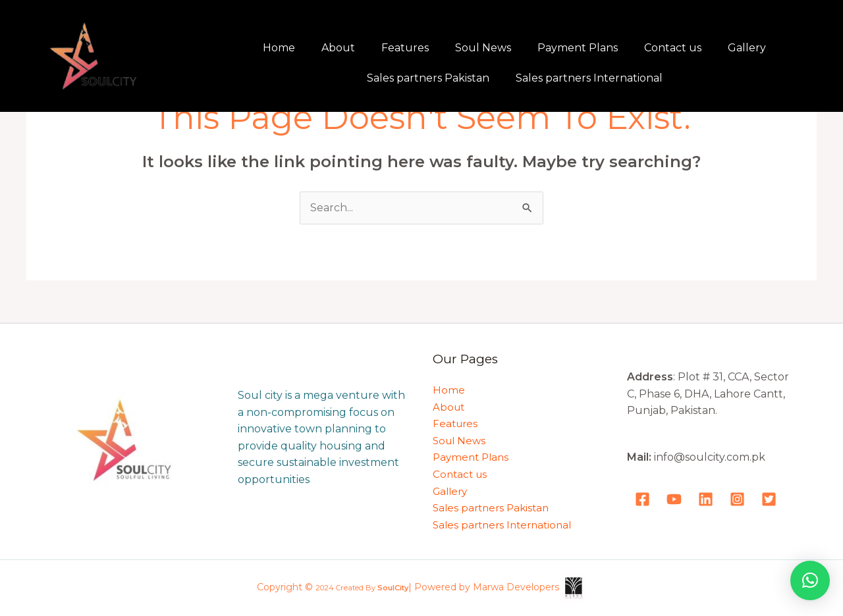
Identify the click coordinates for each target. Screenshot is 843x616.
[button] (810, 580)
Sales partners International (589, 78)
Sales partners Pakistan (428, 78)
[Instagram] (737, 499)
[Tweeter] (769, 499)
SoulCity (393, 588)
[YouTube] (674, 499)
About (338, 48)
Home (279, 48)
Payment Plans (578, 48)
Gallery (747, 48)
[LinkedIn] (706, 499)
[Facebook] (642, 499)
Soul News (483, 48)
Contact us (673, 48)
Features (405, 48)
